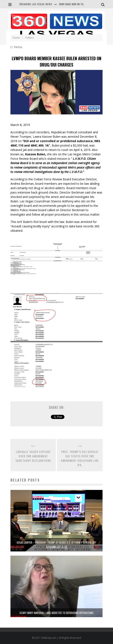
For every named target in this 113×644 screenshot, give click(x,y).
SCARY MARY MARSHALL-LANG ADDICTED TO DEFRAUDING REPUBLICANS (56, 613)
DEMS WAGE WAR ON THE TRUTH (76, 4)
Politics (18, 47)
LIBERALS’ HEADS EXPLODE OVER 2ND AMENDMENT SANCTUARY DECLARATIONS (33, 456)
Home (16, 38)
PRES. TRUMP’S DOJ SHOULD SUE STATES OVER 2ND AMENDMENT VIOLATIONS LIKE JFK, (80, 458)
